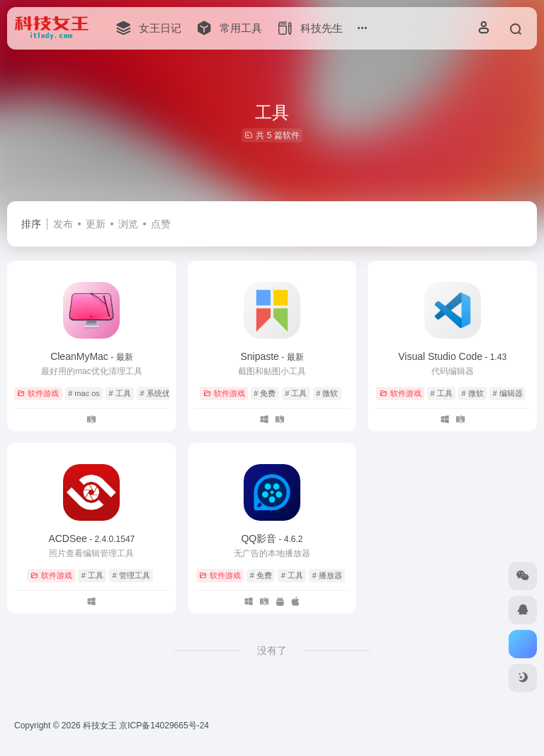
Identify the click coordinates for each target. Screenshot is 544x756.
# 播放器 (327, 575)
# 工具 (120, 393)
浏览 (128, 224)
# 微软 (327, 393)
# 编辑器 (507, 393)
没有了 (272, 650)
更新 (96, 224)
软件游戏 (38, 393)
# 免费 (265, 393)
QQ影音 (272, 538)
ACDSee (91, 538)
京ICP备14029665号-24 (165, 726)
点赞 (161, 224)
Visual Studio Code (452, 356)
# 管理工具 (131, 575)
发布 (63, 224)
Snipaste (272, 356)
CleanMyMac (91, 356)
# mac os (84, 393)
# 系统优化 (159, 393)
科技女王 (100, 726)
